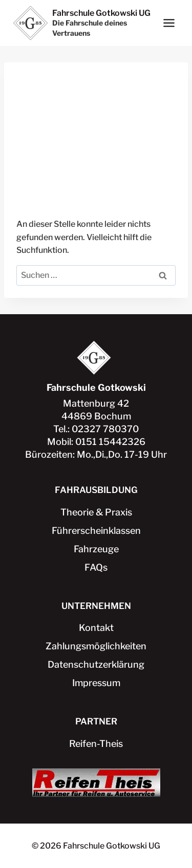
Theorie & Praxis (96, 512)
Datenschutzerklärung (96, 664)
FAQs (96, 567)
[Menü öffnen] (169, 23)
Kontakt (96, 628)
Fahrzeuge (96, 549)
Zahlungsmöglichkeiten (96, 646)
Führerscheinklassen (96, 531)
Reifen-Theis (96, 744)
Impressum (96, 683)
